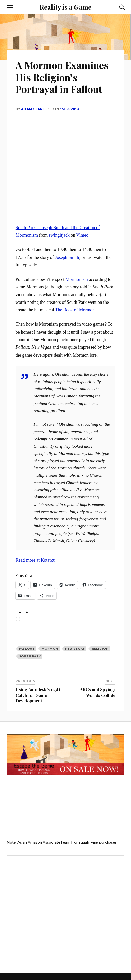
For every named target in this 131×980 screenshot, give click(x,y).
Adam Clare (33, 109)
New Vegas (75, 649)
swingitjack (59, 235)
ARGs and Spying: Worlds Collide (98, 692)
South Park (30, 656)
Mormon (50, 649)
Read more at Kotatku (35, 560)
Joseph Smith (67, 257)
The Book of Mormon (75, 310)
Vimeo (82, 235)
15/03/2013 (69, 109)
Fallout (27, 649)
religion (100, 649)
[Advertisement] (49, 913)
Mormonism (77, 279)
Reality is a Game (65, 7)
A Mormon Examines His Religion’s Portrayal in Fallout (62, 77)
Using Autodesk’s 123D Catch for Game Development (38, 695)
